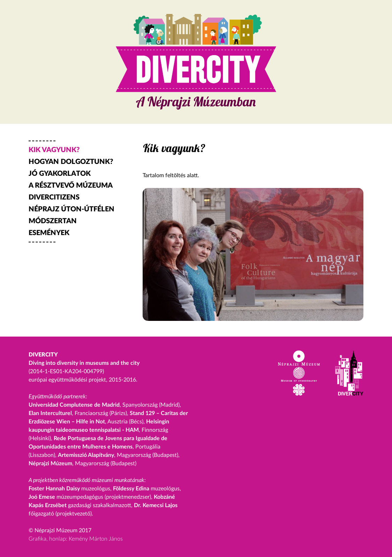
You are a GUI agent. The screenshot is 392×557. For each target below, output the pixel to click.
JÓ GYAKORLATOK (60, 174)
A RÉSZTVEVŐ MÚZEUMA (71, 186)
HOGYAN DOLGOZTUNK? (71, 162)
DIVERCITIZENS (54, 197)
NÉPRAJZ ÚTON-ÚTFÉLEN (71, 209)
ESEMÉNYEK (49, 233)
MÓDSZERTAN (53, 221)
